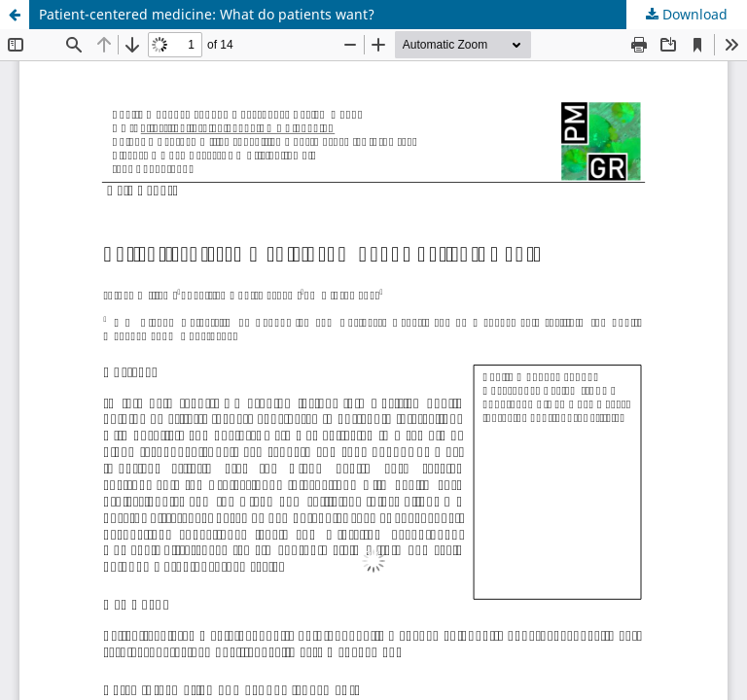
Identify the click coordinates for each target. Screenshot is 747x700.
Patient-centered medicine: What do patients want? (207, 14)
